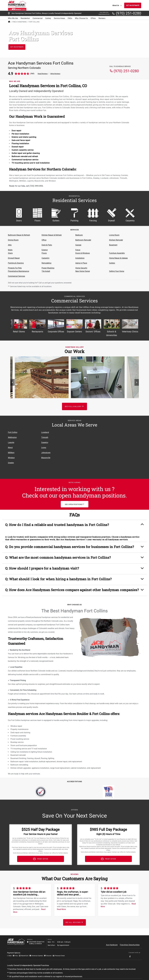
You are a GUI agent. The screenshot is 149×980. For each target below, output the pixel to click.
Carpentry (46, 258)
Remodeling (46, 263)
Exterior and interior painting (24, 137)
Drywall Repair (14, 258)
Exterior (45, 250)
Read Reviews (43, 74)
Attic (10, 245)
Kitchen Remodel (116, 240)
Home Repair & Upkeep (118, 258)
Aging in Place (81, 263)
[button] (74, 525)
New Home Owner (83, 271)
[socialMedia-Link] (131, 955)
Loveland (45, 432)
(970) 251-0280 (129, 13)
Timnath (45, 437)
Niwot (10, 448)
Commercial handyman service (25, 160)
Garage (78, 245)
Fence (78, 250)
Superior (45, 442)
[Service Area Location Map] (108, 451)
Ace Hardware (112, 943)
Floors (44, 253)
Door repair (16, 131)
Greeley (11, 463)
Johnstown (46, 453)
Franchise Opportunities (130, 943)
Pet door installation (20, 134)
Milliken (11, 453)
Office (44, 240)
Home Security (81, 268)
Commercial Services (16, 276)
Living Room (114, 235)
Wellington (12, 437)
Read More (61, 907)
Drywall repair (18, 147)
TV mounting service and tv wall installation (31, 163)
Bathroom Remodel (83, 240)
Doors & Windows (83, 253)
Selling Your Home (117, 271)
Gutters (112, 263)
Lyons (44, 448)
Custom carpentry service (23, 150)
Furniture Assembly (117, 253)
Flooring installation (20, 144)
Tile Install (46, 271)
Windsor (11, 458)
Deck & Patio (47, 245)
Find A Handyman (19, 22)
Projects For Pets (15, 268)
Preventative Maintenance (18, 271)
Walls (10, 250)
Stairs (10, 253)
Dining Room (13, 240)
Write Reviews (55, 74)
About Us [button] (117, 5)
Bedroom (79, 235)
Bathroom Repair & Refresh (19, 235)
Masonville (46, 458)
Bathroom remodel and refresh (25, 156)
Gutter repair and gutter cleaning (26, 153)
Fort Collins (13, 432)
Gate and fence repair (21, 140)
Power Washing (48, 268)
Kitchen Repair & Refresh (52, 235)
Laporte (11, 442)
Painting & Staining (16, 263)
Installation (80, 258)
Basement (113, 245)
